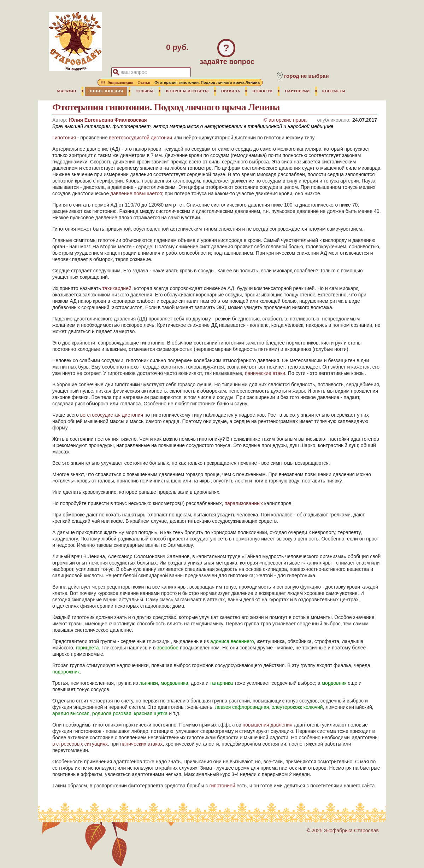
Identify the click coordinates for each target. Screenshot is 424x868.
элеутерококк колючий (297, 707)
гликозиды (159, 641)
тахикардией (117, 288)
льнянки (148, 683)
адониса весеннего (232, 641)
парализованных (244, 503)
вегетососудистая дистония (112, 415)
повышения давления (268, 725)
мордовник (334, 683)
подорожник (66, 672)
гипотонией (222, 786)
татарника (221, 683)
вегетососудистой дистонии (140, 138)
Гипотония (64, 138)
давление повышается (136, 193)
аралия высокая (71, 713)
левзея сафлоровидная (242, 707)
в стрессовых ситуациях (80, 744)
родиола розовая (112, 713)
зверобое (168, 648)
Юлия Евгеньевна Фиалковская (108, 120)
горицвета (87, 648)
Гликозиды (114, 648)
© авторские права (285, 120)
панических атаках (142, 744)
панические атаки (265, 373)
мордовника (175, 683)
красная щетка (151, 713)
